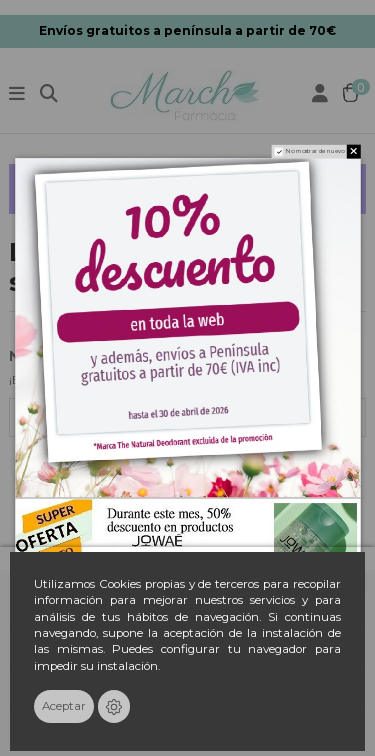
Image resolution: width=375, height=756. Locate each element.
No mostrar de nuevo (315, 151)
